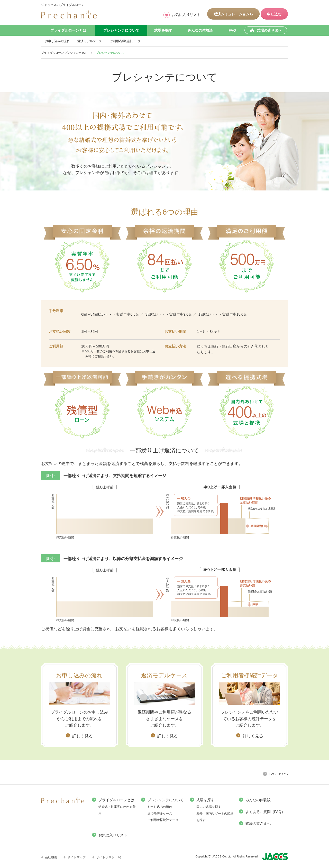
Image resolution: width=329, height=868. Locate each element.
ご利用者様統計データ (125, 41)
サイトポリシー (109, 857)
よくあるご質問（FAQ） (265, 812)
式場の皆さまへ (258, 824)
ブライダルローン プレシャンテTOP (64, 53)
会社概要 (51, 857)
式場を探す (163, 30)
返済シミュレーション (233, 14)
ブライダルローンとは (68, 30)
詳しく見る (83, 736)
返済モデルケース (90, 41)
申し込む (274, 14)
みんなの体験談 (200, 30)
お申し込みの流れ (57, 41)
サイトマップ (77, 857)
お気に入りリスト (186, 15)
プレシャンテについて (121, 30)
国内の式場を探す (209, 807)
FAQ (232, 30)
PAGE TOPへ (279, 774)
